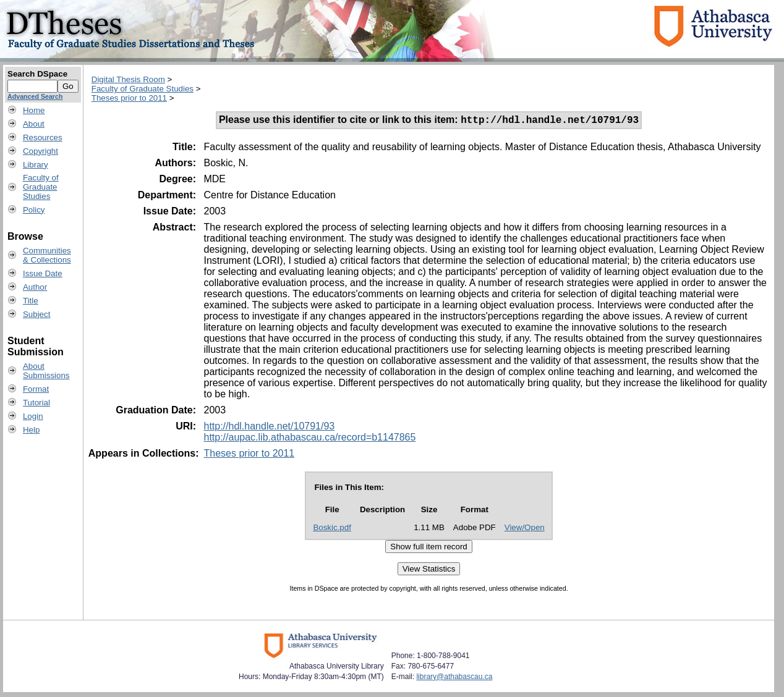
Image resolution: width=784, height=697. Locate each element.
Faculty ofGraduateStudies (41, 187)
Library (36, 165)
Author (35, 287)
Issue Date (43, 273)
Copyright (40, 151)
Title (31, 301)
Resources (43, 137)
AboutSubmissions (46, 371)
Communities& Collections (47, 255)
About (34, 124)
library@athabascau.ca (454, 678)
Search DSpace (37, 74)
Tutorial (36, 403)
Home (34, 110)
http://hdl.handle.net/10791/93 (269, 428)
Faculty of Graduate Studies (143, 89)
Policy (34, 210)
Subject (36, 314)
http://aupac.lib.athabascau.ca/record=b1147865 (309, 439)
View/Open (525, 529)
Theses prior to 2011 (129, 98)
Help (31, 430)
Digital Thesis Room (128, 79)
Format (36, 389)
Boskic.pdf (332, 529)
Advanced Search (35, 96)
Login (33, 416)
